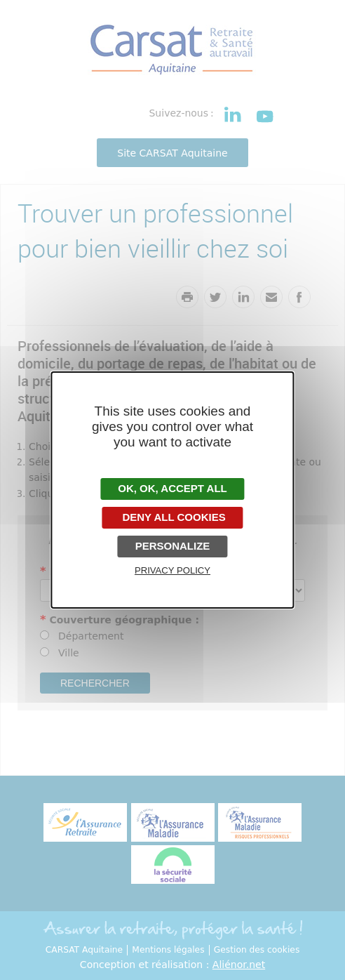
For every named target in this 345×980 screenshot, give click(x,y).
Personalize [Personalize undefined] (173, 546)
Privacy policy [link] (172, 570)
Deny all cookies (172, 517)
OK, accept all (172, 488)
